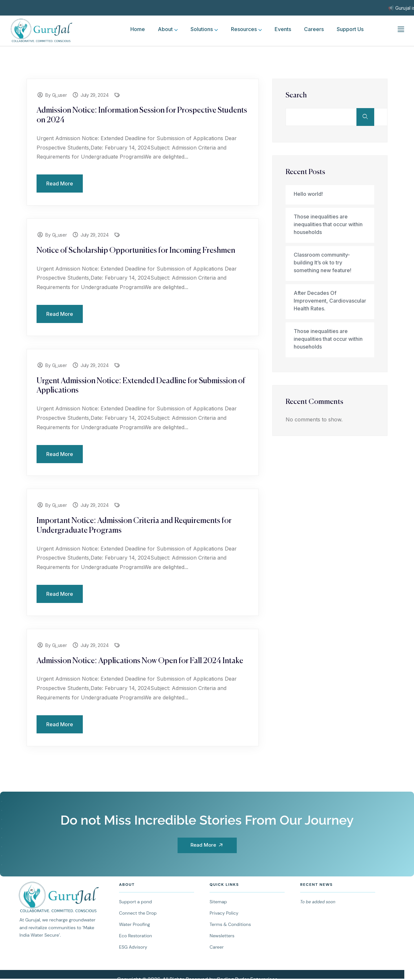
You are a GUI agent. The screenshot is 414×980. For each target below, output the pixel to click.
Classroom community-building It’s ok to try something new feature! (322, 262)
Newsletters (222, 936)
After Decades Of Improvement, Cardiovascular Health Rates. (330, 301)
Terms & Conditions (230, 924)
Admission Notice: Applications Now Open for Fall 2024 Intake (140, 661)
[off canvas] (401, 29)
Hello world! (308, 194)
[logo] (42, 30)
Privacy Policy (224, 913)
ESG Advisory (133, 947)
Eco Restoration (136, 936)
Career (217, 947)
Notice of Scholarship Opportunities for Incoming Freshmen (136, 251)
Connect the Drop (138, 913)
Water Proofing (135, 924)
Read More (60, 184)
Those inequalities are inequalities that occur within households (328, 224)
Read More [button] (208, 845)
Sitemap (218, 902)
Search (296, 95)
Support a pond (136, 902)
